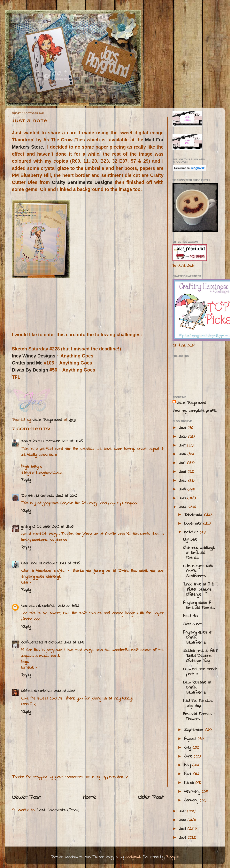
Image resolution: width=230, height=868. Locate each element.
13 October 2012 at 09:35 (59, 563)
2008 (183, 838)
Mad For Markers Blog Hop (198, 703)
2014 (183, 489)
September (195, 730)
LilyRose (190, 540)
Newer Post (26, 798)
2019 (183, 446)
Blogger (172, 857)
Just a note (193, 624)
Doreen (28, 496)
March (190, 783)
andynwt (133, 857)
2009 (183, 829)
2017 (183, 463)
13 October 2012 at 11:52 (58, 606)
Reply (26, 480)
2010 (183, 820)
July (188, 748)
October (192, 532)
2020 (183, 437)
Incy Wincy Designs (34, 356)
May (188, 765)
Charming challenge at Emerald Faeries (199, 553)
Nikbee (27, 691)
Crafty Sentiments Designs (82, 182)
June (189, 757)
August (191, 739)
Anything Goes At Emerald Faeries (199, 605)
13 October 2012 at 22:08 (54, 691)
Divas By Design (30, 370)
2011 (183, 811)
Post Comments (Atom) (58, 810)
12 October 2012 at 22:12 (56, 496)
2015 (184, 481)
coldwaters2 (32, 643)
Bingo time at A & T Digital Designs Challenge (200, 590)
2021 (183, 428)
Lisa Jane (29, 563)
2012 (183, 507)
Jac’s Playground (191, 403)
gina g (26, 527)
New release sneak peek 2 (200, 672)
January (192, 800)
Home (89, 798)
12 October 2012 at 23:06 (53, 527)
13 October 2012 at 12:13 (64, 643)
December (194, 515)
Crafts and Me (27, 363)
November (194, 524)
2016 (183, 472)
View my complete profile (195, 411)
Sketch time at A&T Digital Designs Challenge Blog (200, 656)
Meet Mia (190, 616)
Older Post (151, 798)
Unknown (29, 606)
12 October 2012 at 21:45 (62, 441)
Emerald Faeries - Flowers (199, 717)
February (193, 792)
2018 (183, 454)
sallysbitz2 (30, 441)
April (188, 774)
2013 (183, 498)
